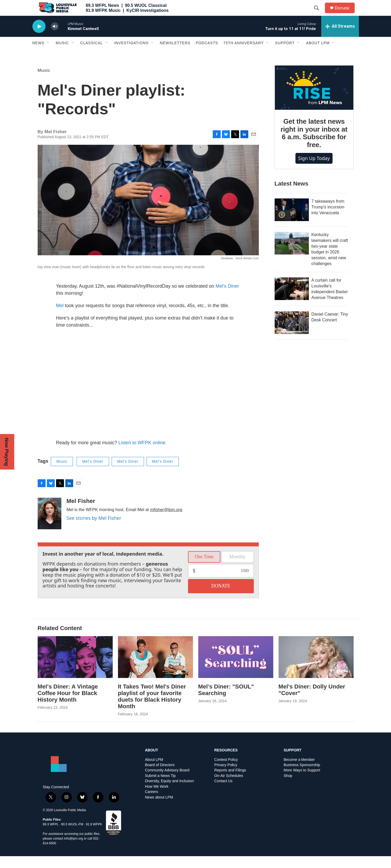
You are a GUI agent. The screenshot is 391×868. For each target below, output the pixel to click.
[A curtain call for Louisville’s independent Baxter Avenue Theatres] (292, 301)
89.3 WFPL (51, 836)
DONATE (221, 598)
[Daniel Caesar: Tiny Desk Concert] (292, 335)
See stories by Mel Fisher (94, 530)
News (38, 55)
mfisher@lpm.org (166, 522)
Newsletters (175, 55)
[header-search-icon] (319, 14)
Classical (92, 55)
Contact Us (223, 793)
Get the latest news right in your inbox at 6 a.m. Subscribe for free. (314, 145)
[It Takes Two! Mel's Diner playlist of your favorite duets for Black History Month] (155, 669)
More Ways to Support (302, 782)
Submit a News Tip (160, 788)
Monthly (237, 568)
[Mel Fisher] (50, 525)
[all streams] (340, 38)
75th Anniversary (243, 55)
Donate (345, 14)
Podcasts (207, 55)
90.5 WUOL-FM (72, 836)
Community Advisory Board (167, 782)
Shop (288, 788)
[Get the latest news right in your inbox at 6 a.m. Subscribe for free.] (314, 99)
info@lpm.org (73, 850)
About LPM (318, 55)
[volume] (55, 38)
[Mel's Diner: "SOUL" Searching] (236, 669)
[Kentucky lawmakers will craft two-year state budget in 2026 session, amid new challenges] (292, 255)
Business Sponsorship (302, 777)
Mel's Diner (227, 298)
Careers (152, 804)
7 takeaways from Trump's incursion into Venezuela (328, 219)
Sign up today (314, 170)
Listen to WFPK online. (143, 455)
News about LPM (159, 809)
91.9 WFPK (94, 836)
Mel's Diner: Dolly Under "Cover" (312, 702)
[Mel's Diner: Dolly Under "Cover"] (316, 669)
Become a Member (299, 772)
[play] (39, 38)
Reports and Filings (230, 782)
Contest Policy (226, 772)
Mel (60, 317)
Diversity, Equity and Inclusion (170, 793)
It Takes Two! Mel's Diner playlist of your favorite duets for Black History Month (152, 708)
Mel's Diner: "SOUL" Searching (226, 702)
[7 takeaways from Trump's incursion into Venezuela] (292, 222)
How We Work (157, 798)
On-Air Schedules (229, 788)
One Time (204, 568)
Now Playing (7, 452)
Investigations (131, 55)
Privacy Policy (226, 777)
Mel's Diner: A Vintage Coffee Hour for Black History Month (68, 705)
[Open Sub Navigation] (48, 55)
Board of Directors (160, 777)
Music (62, 55)
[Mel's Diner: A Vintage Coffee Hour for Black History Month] (75, 669)
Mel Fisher (81, 513)
